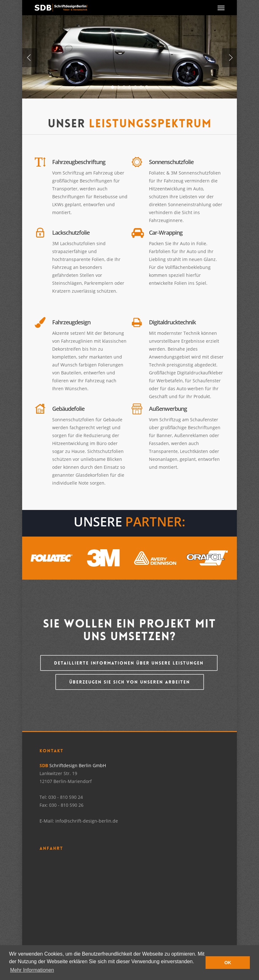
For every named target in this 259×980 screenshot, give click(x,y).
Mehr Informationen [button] (32, 970)
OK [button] (228, 963)
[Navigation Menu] (221, 8)
